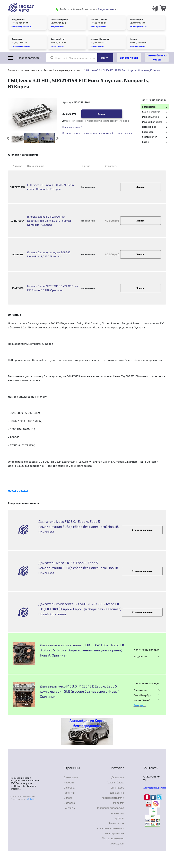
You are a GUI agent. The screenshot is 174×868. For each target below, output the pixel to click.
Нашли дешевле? (72, 127)
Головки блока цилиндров (58, 70)
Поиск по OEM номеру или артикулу (73, 58)
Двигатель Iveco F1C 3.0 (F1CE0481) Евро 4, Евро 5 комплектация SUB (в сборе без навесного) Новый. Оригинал (80, 691)
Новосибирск (136, 19)
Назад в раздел (18, 491)
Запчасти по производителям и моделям (113, 798)
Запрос (102, 114)
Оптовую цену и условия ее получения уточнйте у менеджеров (97, 133)
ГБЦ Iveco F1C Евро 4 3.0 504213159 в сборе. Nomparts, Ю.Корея (50, 187)
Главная (12, 70)
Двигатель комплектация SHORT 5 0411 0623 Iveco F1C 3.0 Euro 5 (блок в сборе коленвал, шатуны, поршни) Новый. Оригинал (82, 650)
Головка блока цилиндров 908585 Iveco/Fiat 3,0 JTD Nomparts (49, 254)
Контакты (69, 808)
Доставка (69, 803)
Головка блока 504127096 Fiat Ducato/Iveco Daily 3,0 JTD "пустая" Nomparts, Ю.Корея (50, 221)
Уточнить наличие (142, 530)
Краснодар (17, 39)
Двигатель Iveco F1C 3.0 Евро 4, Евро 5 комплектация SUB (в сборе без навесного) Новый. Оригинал (79, 568)
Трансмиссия (116, 813)
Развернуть (140, 705)
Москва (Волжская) (100, 39)
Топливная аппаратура (110, 808)
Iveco (79, 70)
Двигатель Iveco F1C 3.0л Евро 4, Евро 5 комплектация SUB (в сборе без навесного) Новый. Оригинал (79, 527)
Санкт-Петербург (60, 19)
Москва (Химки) (99, 19)
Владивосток (18, 19)
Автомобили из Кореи (157, 57)
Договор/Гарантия (70, 790)
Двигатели (118, 777)
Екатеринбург (58, 39)
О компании (71, 777)
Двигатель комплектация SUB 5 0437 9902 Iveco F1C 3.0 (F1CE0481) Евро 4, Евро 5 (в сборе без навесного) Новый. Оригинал (80, 609)
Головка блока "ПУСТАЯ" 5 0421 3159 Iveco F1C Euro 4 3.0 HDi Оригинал (54, 288)
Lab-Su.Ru (31, 799)
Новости (69, 782)
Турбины (119, 818)
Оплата (68, 798)
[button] (8, 138)
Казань (133, 39)
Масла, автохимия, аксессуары (113, 841)
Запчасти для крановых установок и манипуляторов (111, 828)
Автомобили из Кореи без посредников (87, 723)
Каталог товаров (30, 70)
